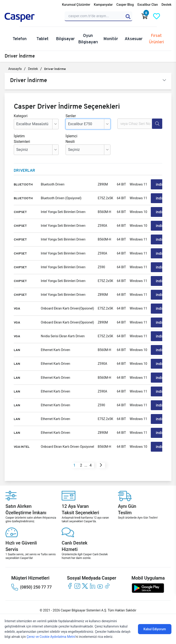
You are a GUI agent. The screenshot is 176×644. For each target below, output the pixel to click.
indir (159, 184)
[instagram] (77, 585)
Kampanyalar (103, 5)
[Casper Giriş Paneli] (168, 16)
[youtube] (100, 585)
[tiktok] (108, 585)
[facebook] (70, 585)
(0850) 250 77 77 (31, 586)
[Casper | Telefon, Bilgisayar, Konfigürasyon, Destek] (32, 17)
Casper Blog (125, 5)
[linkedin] (92, 585)
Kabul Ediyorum (155, 629)
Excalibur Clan (148, 5)
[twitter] (85, 585)
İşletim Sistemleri (21, 139)
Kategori (21, 116)
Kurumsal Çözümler (76, 5)
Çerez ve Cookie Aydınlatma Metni (51, 637)
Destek (166, 5)
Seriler (71, 116)
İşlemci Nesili (71, 139)
